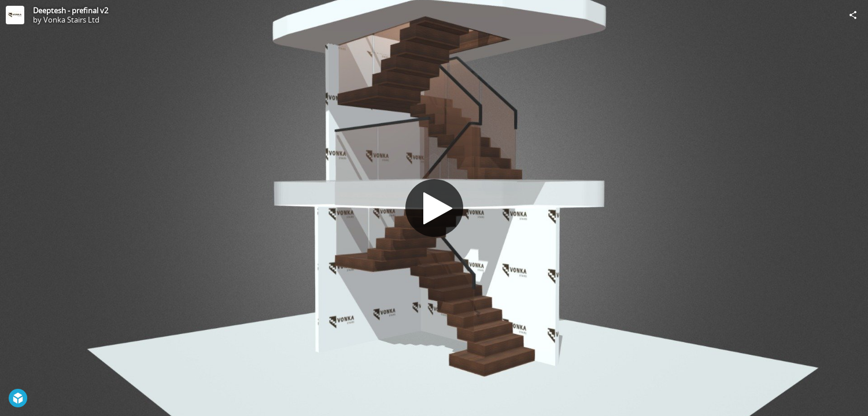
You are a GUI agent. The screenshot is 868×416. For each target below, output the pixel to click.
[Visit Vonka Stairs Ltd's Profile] (15, 15)
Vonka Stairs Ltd (71, 20)
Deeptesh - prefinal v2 (71, 10)
